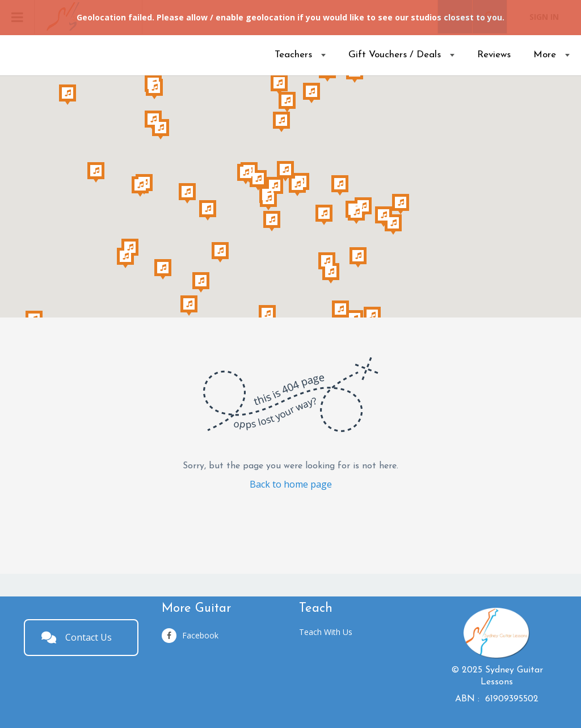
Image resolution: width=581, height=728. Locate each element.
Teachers (293, 55)
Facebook (190, 636)
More (545, 55)
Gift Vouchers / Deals (395, 55)
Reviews (494, 55)
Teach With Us (326, 632)
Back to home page (291, 484)
